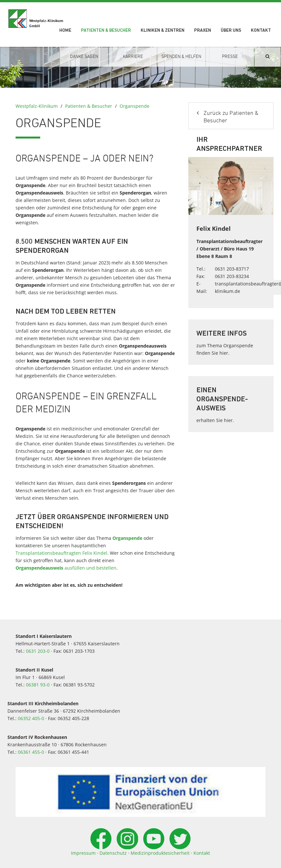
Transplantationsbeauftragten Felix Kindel (61, 553)
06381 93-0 (38, 685)
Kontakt (261, 31)
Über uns (231, 31)
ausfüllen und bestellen (66, 568)
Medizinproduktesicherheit (160, 853)
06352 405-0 (31, 718)
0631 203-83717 (232, 269)
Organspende (135, 106)
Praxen (203, 31)
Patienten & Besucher (106, 31)
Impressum (83, 853)
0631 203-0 (38, 651)
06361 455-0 (31, 752)
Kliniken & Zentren (163, 31)
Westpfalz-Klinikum (37, 106)
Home (65, 31)
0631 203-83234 (232, 276)
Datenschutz (113, 853)
